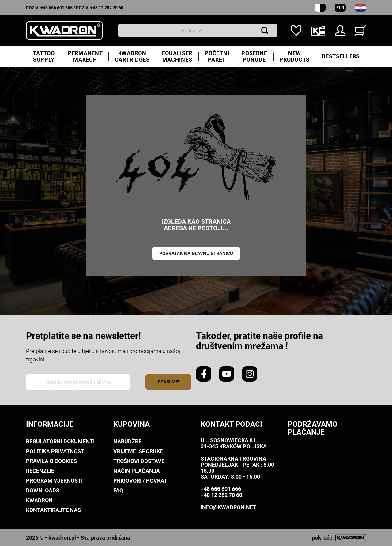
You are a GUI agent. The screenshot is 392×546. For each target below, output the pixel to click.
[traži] (198, 31)
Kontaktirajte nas (53, 510)
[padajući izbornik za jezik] (360, 8)
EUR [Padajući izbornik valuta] (340, 8)
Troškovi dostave (139, 461)
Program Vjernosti (54, 481)
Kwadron (39, 500)
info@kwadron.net (228, 507)
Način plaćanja (137, 471)
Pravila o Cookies (51, 461)
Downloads (43, 490)
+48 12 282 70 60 (107, 8)
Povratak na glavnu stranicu (196, 254)
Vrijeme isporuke (138, 451)
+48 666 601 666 (57, 8)
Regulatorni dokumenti (60, 441)
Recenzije (40, 471)
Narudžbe (127, 441)
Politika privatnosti (56, 451)
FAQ (118, 490)
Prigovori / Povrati (141, 481)
